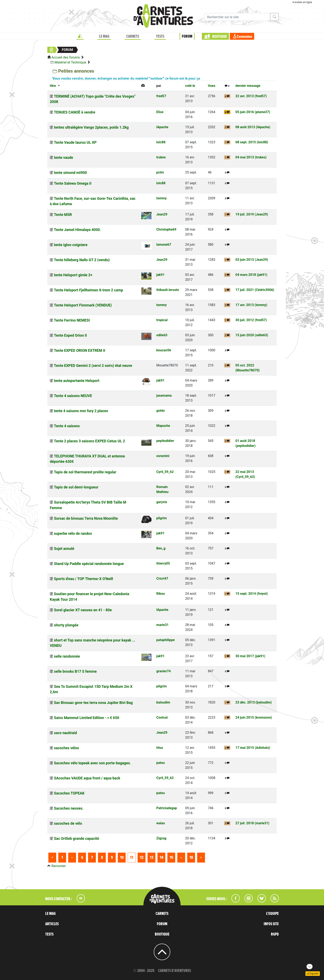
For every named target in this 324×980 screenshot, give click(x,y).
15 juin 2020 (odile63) (252, 335)
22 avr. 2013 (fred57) (251, 96)
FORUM (187, 36)
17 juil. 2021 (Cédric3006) (255, 290)
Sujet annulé (64, 549)
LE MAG (104, 36)
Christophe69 (166, 229)
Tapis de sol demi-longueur (76, 487)
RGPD (275, 934)
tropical (162, 320)
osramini (163, 456)
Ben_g (161, 548)
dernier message (248, 86)
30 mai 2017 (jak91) (250, 656)
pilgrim (162, 518)
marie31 (163, 625)
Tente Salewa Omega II (73, 183)
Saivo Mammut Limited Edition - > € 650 (87, 718)
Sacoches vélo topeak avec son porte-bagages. (92, 763)
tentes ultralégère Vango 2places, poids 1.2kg (91, 127)
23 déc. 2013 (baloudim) (254, 702)
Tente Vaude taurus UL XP (75, 142)
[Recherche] (237, 17)
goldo (161, 411)
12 (142, 858)
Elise (160, 112)
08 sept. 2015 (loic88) (252, 142)
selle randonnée (67, 656)
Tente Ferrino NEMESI (72, 320)
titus (160, 748)
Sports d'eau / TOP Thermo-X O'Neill (83, 579)
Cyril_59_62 (165, 472)
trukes (161, 157)
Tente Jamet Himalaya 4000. (77, 230)
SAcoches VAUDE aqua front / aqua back (87, 778)
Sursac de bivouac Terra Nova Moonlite (86, 518)
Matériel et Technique (70, 62)
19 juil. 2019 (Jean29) (252, 214)
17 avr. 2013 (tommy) (251, 305)
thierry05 (163, 563)
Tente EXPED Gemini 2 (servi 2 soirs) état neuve (93, 366)
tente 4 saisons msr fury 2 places (81, 411)
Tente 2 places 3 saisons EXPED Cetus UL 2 (89, 441)
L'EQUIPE (272, 914)
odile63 (162, 335)
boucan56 (164, 350)
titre (53, 86)
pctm (160, 172)
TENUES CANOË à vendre (75, 112)
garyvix (162, 502)
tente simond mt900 (70, 173)
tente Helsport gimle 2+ (73, 275)
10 (122, 858)
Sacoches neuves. (69, 808)
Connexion (244, 37)
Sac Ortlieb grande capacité (76, 839)
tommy (162, 198)
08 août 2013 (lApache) (253, 127)
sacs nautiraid (65, 733)
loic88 (161, 142)
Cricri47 (162, 579)
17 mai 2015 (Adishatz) (253, 748)
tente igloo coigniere (71, 245)
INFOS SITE (271, 924)
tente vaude (64, 158)
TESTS (160, 36)
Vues (212, 86)
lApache (162, 127)
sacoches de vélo (68, 823)
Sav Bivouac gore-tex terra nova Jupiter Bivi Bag (93, 703)
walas (161, 823)
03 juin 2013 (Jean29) (252, 260)
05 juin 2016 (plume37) (253, 112)
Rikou (161, 594)
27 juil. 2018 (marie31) (252, 823)
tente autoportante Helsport (77, 381)
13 (152, 858)
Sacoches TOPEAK (69, 793)
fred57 (161, 96)
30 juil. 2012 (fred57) (251, 320)
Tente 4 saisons (67, 426)
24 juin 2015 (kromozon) (254, 717)
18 (191, 858)
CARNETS (133, 36)
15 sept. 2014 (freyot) (252, 594)
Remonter (59, 866)
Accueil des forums (66, 57)
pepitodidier (165, 441)
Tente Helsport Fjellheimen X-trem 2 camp (89, 290)
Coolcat (162, 717)
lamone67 (164, 245)
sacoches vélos (66, 748)
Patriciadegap (167, 808)
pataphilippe (166, 640)
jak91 (161, 275)
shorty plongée (66, 625)
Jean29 (162, 214)
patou (161, 763)
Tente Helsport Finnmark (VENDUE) (83, 305)
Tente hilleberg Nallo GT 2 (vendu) (82, 260)
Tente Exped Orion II (70, 335)
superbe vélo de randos (73, 534)
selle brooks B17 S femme (75, 671)
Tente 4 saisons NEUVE (73, 396)
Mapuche (163, 426)
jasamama (164, 395)
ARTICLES (52, 924)
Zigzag (161, 838)
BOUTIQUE (220, 37)
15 (171, 858)
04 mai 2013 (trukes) (251, 157)
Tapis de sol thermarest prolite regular (85, 472)
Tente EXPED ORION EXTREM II (80, 351)
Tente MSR (63, 215)
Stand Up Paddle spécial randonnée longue (89, 564)
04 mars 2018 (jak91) (251, 275)
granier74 (164, 671)
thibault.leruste (168, 290)
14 (161, 858)
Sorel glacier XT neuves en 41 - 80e (83, 610)
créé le (190, 86)
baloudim (163, 702)
